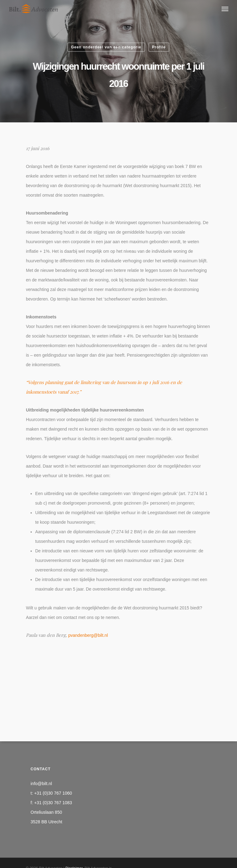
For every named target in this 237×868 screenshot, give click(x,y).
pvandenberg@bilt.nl (88, 635)
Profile (159, 47)
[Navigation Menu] (225, 9)
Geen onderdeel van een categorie (106, 47)
